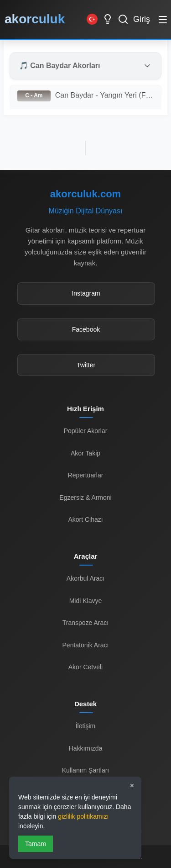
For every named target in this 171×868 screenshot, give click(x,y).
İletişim (86, 726)
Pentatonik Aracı (86, 645)
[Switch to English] (92, 19)
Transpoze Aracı (85, 623)
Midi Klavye (86, 601)
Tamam (36, 844)
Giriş (142, 19)
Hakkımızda (86, 748)
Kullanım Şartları (85, 770)
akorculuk (35, 19)
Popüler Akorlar (86, 431)
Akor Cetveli (85, 667)
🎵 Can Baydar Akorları (60, 66)
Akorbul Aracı (85, 578)
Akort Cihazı (85, 519)
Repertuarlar (86, 475)
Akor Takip (85, 453)
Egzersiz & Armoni (85, 498)
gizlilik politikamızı (83, 816)
